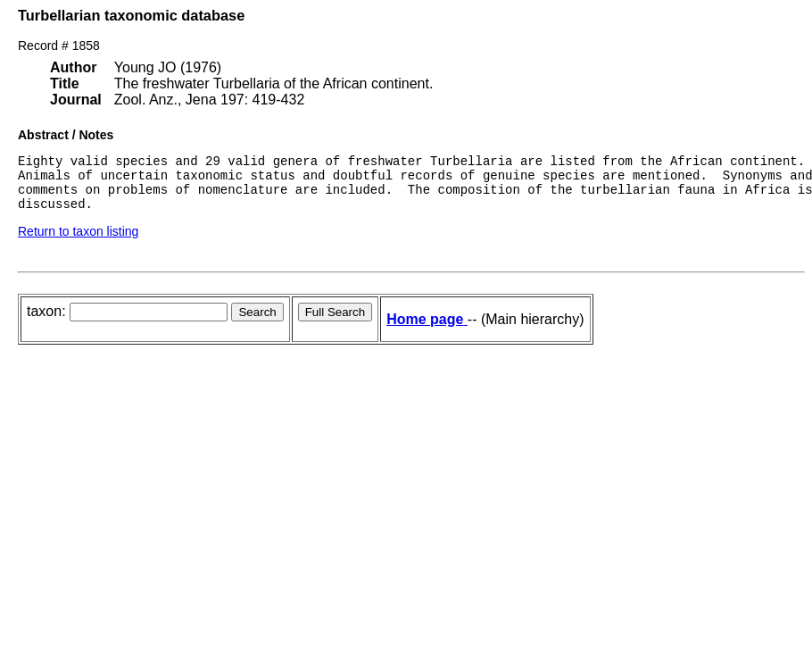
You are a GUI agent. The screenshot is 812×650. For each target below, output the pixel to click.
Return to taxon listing (78, 242)
